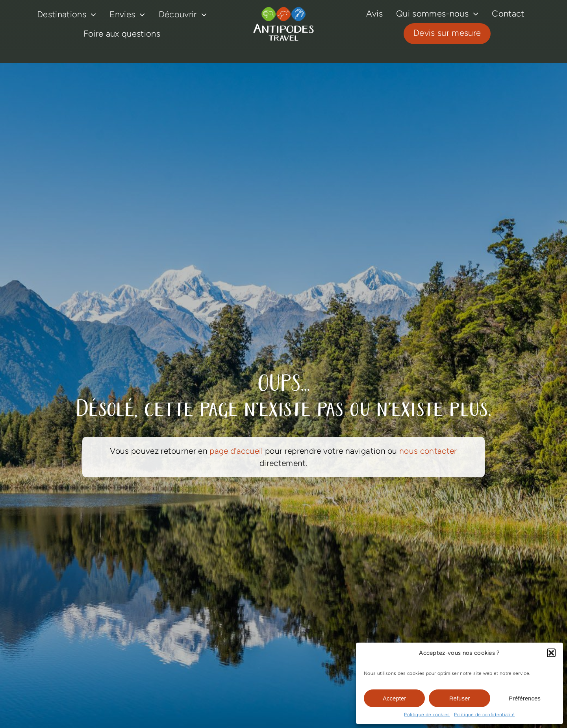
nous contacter (428, 451)
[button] (551, 653)
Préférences (525, 698)
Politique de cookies (427, 715)
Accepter (394, 698)
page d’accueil (236, 451)
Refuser (460, 698)
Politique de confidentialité (485, 715)
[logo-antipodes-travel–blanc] (283, 10)
